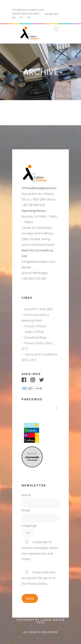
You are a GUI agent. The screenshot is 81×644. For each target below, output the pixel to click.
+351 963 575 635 (35, 279)
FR (29, 18)
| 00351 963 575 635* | (26, 14)
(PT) (25, 349)
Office (39, 332)
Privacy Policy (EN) (38, 343)
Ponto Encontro (36, 315)
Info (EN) (46, 309)
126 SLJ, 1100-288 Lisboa (38, 199)
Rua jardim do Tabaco (38, 194)
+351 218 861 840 (33, 205)
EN (14, 18)
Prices (41, 326)
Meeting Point (32, 321)
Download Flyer (36, 338)
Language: (52, 14)
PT (21, 18)
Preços (29, 326)
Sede (28, 332)
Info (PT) (31, 309)
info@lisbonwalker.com (28, 10)
